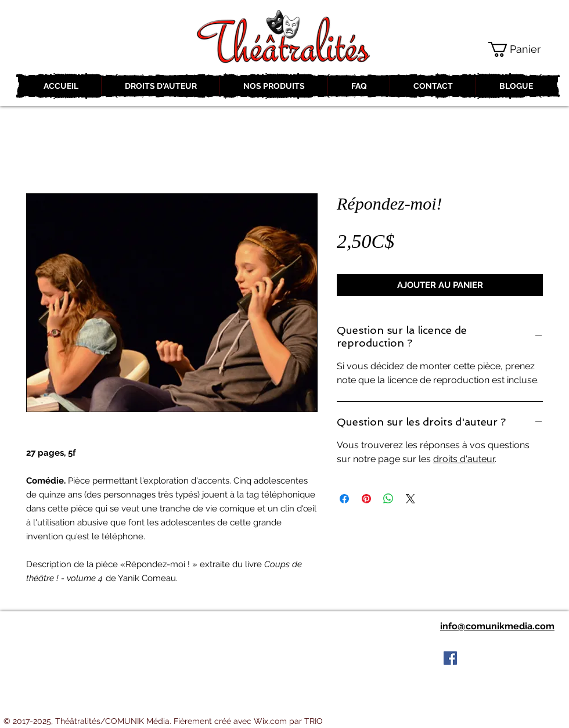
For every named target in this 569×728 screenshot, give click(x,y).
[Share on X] (410, 499)
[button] (523, 49)
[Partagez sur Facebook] (344, 499)
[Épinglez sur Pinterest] (366, 499)
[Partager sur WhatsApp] (388, 499)
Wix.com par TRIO (288, 721)
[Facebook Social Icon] (450, 658)
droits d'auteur (464, 459)
